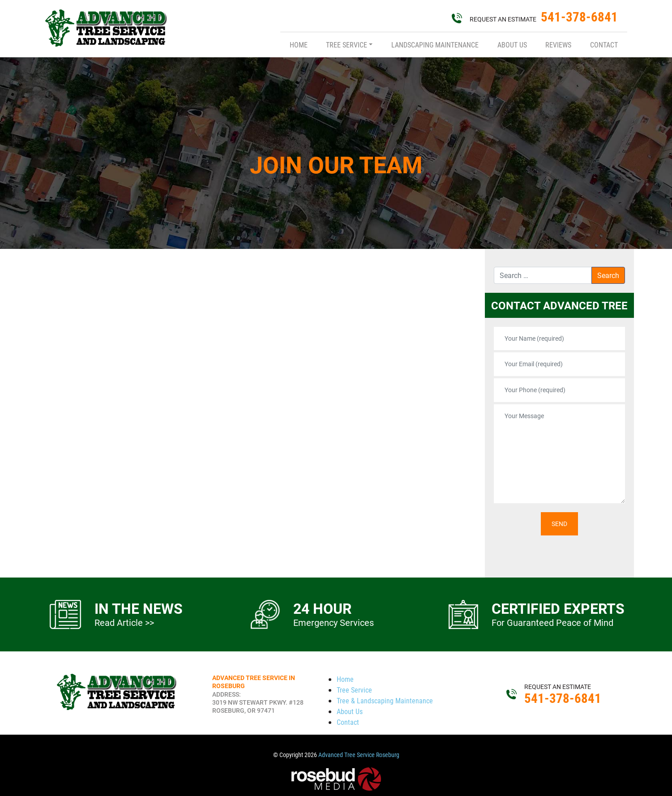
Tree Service (347, 45)
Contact (604, 45)
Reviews (558, 45)
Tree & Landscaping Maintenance (385, 700)
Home (299, 45)
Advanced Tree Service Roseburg (359, 755)
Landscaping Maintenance (435, 45)
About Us (512, 45)
